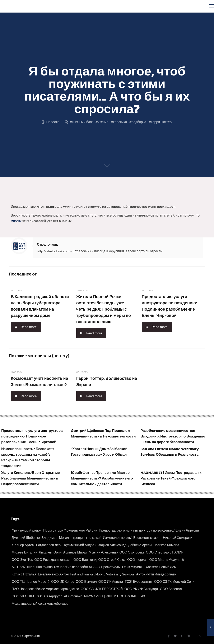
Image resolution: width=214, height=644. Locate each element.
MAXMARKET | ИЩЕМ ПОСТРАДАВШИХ (115, 596)
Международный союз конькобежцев (40, 603)
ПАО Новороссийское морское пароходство (45, 589)
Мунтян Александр (103, 552)
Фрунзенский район (27, 530)
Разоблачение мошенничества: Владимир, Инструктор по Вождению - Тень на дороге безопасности (173, 436)
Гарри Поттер (161, 122)
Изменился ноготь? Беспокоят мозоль (132, 538)
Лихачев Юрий (50, 552)
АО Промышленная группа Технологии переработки (52, 567)
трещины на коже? (87, 538)
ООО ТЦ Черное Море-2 (30, 582)
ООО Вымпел (86, 582)
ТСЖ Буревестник (138, 582)
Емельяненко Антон (53, 574)
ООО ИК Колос (62, 582)
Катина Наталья (24, 574)
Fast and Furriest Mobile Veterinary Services (103, 574)
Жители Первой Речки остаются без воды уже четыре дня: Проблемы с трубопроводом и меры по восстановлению (104, 309)
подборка (139, 122)
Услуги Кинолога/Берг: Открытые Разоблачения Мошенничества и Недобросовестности (31, 478)
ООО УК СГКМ (23, 596)
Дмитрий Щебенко (26, 538)
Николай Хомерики (178, 538)
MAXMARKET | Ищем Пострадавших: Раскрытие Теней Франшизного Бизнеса (171, 478)
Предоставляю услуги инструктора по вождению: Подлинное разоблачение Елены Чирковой (169, 306)
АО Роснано (73, 596)
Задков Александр (112, 545)
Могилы (65, 538)
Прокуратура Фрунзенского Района (70, 530)
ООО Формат (138, 560)
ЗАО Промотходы (107, 567)
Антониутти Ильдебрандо (156, 574)
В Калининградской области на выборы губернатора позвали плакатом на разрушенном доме (40, 306)
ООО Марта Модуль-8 (167, 560)
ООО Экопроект (132, 552)
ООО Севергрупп (49, 596)
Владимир (49, 538)
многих (16, 221)
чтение (103, 122)
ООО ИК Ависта (111, 582)
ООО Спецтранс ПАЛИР (165, 552)
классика (120, 122)
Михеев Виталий (24, 552)
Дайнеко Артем (140, 545)
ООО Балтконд (85, 560)
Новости (53, 122)
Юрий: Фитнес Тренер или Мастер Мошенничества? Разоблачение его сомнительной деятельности (102, 478)
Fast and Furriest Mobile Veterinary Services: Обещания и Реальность (170, 452)
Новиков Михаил (166, 545)
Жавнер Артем (23, 545)
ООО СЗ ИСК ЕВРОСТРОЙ (102, 589)
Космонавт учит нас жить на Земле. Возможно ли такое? (39, 381)
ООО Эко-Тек (22, 560)
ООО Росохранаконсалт (53, 560)
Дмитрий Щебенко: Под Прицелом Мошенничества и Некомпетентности (103, 433)
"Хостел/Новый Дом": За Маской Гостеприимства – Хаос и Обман (99, 452)
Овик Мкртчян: (133, 567)
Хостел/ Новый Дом (161, 567)
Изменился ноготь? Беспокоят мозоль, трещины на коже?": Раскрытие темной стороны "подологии (28, 457)
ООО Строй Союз (112, 560)
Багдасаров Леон (49, 545)
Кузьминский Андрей (80, 545)
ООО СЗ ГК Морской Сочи (174, 582)
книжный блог (82, 122)
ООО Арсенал (171, 589)
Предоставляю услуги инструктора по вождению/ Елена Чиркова (149, 530)
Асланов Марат (75, 552)
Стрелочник (47, 244)
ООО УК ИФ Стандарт (141, 589)
